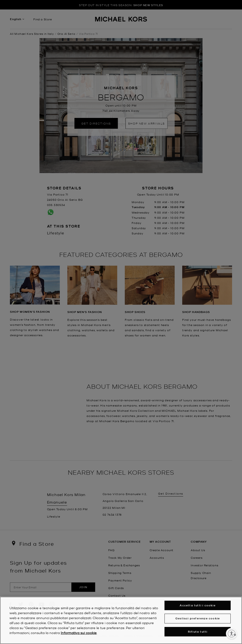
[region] (121, 620)
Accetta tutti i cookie (197, 605)
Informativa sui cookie (79, 633)
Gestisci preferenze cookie (198, 618)
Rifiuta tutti (198, 632)
